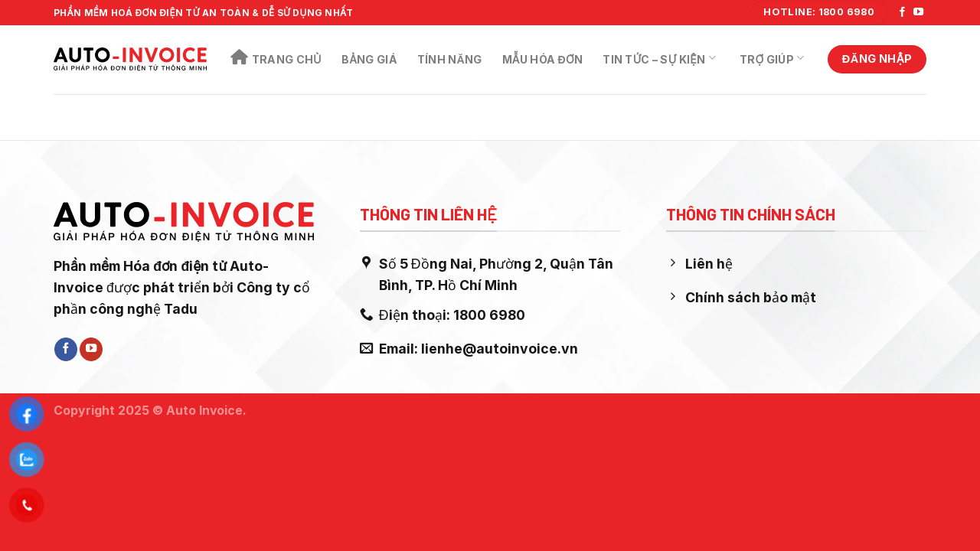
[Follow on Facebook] (902, 13)
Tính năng (450, 59)
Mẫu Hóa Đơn (543, 59)
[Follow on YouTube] (918, 13)
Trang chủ (276, 58)
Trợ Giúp (772, 58)
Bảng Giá (369, 59)
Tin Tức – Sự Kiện (659, 58)
